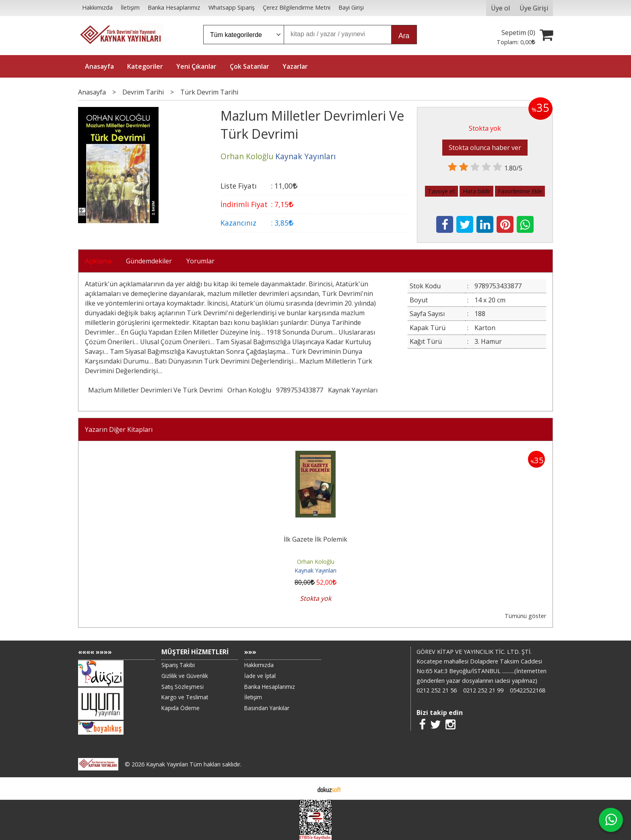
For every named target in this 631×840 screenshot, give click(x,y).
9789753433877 (300, 390)
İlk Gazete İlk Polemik (315, 539)
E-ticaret (303, 789)
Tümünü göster (525, 616)
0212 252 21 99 (483, 690)
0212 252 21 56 (437, 690)
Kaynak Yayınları (353, 390)
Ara (404, 36)
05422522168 (528, 690)
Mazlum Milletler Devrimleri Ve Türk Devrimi (155, 390)
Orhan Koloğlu (249, 390)
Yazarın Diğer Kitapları (119, 429)
